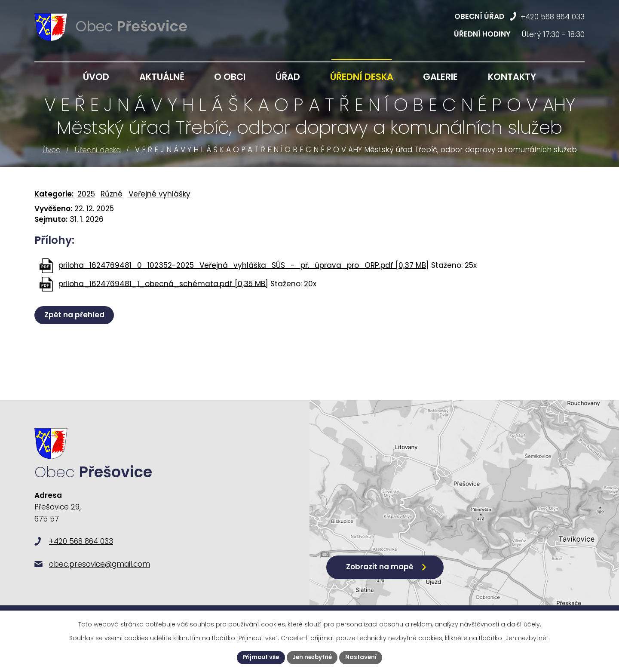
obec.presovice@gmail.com (100, 575)
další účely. (524, 623)
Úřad (288, 77)
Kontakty (512, 77)
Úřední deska (98, 150)
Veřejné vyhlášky (159, 194)
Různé (112, 194)
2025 (86, 194)
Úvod (52, 150)
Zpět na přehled (76, 315)
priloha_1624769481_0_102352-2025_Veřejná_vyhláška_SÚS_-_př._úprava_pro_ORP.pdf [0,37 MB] (244, 265)
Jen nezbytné (313, 657)
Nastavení (364, 657)
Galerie (440, 77)
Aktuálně (162, 77)
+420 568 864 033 (553, 17)
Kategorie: (54, 194)
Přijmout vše (259, 657)
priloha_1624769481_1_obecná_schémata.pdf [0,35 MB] (163, 283)
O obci (230, 77)
